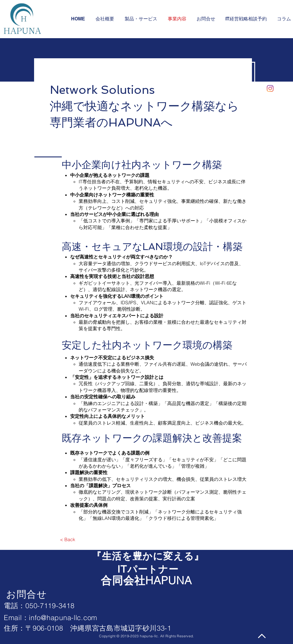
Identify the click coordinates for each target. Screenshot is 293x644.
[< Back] (67, 539)
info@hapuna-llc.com (63, 618)
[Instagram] (270, 88)
